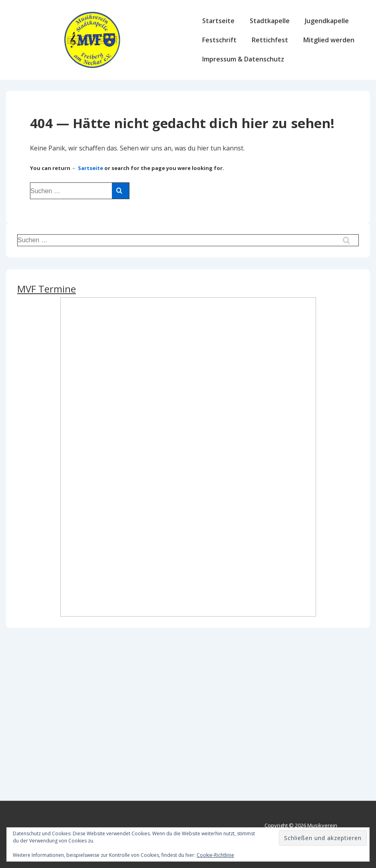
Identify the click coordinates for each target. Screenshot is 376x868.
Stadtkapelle (270, 21)
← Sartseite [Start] (87, 168)
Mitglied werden (329, 40)
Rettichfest (270, 40)
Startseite (218, 21)
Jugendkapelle (327, 21)
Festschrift (219, 40)
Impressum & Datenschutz (243, 59)
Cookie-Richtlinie (215, 855)
